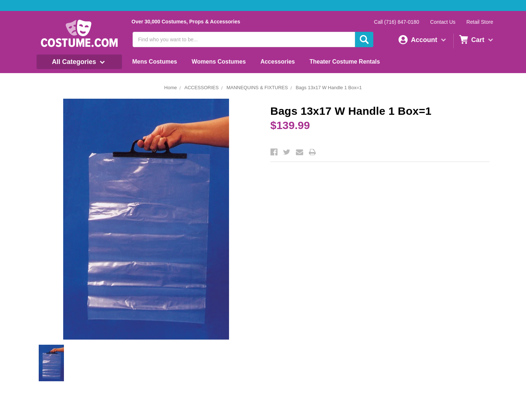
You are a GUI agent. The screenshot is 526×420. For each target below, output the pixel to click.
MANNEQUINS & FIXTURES (257, 88)
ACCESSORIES (202, 88)
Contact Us (443, 22)
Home (171, 88)
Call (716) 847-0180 (397, 22)
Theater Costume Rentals (345, 62)
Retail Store (480, 22)
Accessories (278, 62)
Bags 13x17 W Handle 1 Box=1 (329, 88)
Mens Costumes (155, 62)
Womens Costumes (219, 62)
